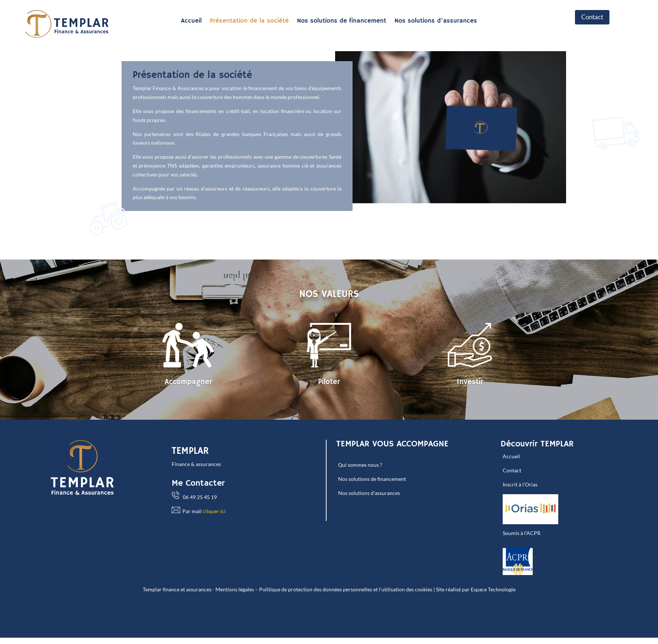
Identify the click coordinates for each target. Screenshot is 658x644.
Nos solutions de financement (342, 22)
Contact (592, 17)
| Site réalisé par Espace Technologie (474, 589)
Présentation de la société (249, 22)
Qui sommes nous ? (360, 465)
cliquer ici (214, 511)
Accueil (191, 22)
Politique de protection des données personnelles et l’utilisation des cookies (346, 589)
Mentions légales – (237, 589)
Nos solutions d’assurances (436, 22)
